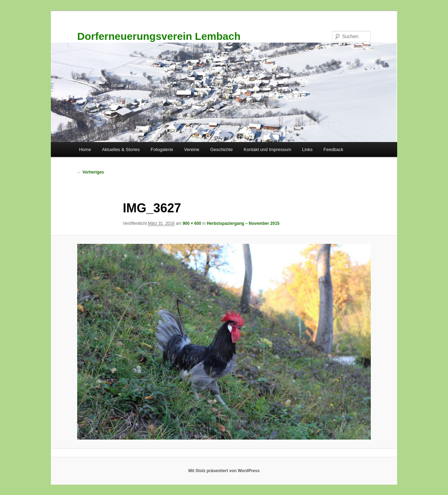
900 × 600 (192, 223)
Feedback (333, 149)
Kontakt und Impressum (267, 149)
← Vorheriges (91, 172)
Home (85, 149)
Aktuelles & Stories (121, 149)
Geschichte (221, 149)
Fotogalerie (162, 149)
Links (307, 149)
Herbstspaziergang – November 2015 (243, 223)
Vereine (192, 149)
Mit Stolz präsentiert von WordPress (224, 471)
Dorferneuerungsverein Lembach (159, 36)
